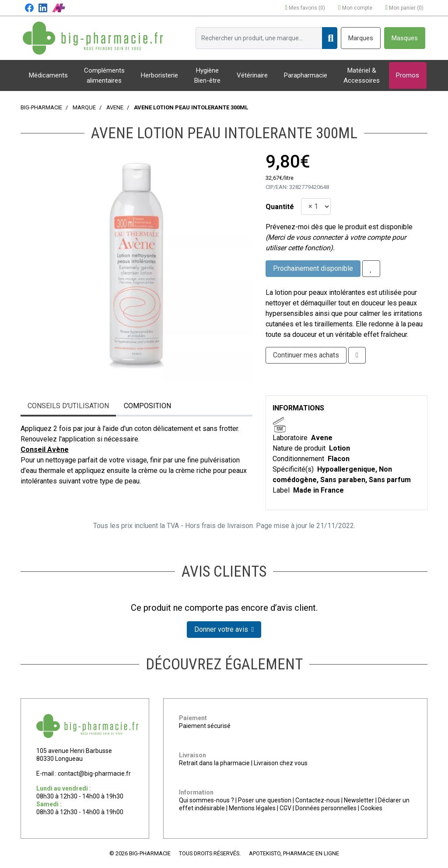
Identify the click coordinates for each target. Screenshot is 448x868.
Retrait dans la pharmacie (214, 763)
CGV (285, 808)
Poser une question (265, 800)
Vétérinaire (252, 75)
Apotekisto (294, 853)
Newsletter (359, 800)
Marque (84, 107)
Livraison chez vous (281, 763)
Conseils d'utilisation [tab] (68, 406)
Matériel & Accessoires (362, 75)
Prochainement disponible (313, 268)
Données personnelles (326, 808)
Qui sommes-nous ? (206, 800)
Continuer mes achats (306, 355)
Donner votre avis (224, 629)
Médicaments (48, 75)
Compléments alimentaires (104, 75)
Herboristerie (159, 75)
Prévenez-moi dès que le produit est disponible (339, 227)
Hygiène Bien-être (207, 75)
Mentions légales (252, 808)
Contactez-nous (318, 800)
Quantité (280, 207)
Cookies (371, 808)
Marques (361, 38)
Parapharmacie (306, 75)
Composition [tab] (147, 406)
